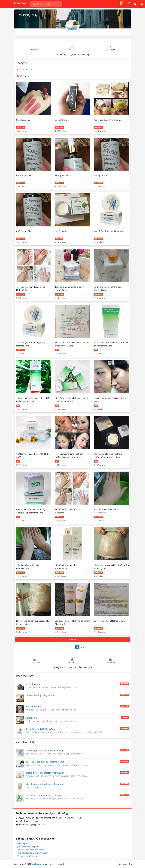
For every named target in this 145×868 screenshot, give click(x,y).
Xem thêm (72, 639)
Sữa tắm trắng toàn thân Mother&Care (44, 784)
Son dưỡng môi (33, 684)
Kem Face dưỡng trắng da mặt (40, 695)
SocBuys (20, 3)
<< (68, 647)
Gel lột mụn (31, 718)
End (83, 647)
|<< (62, 647)
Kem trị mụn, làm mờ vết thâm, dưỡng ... (45, 751)
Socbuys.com (38, 864)
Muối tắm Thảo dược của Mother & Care (45, 762)
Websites (23, 76)
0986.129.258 (24, 70)
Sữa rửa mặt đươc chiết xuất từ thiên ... (45, 795)
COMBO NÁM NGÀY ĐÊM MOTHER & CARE (45, 773)
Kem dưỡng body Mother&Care (40, 729)
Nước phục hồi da (34, 707)
